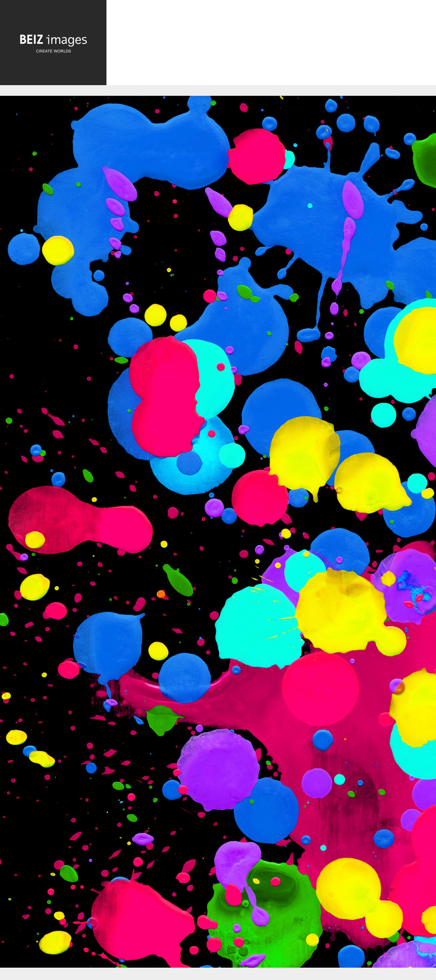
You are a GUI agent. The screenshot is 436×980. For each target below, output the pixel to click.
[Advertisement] (271, 46)
